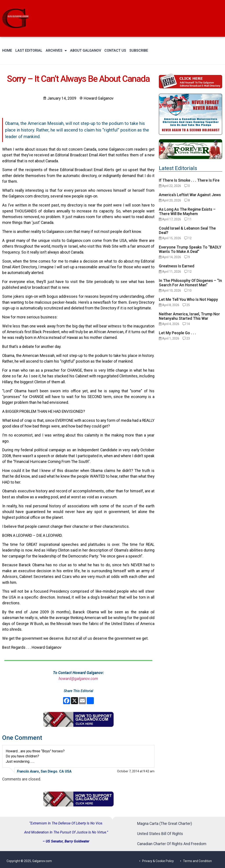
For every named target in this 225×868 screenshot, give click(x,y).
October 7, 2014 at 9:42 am (136, 771)
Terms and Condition (197, 861)
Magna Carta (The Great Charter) (165, 824)
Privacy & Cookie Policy (158, 861)
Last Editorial (29, 50)
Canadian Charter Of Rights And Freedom (172, 844)
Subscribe (134, 50)
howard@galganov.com (78, 679)
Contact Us (111, 50)
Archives (54, 50)
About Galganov (81, 50)
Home (7, 50)
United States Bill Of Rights (160, 834)
